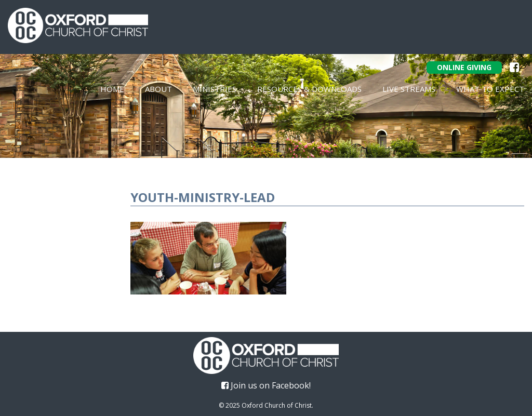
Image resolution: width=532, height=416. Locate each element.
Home (112, 89)
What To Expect (490, 89)
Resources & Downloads (309, 89)
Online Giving (464, 67)
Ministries (215, 89)
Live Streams (409, 89)
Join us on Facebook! (266, 385)
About (158, 89)
